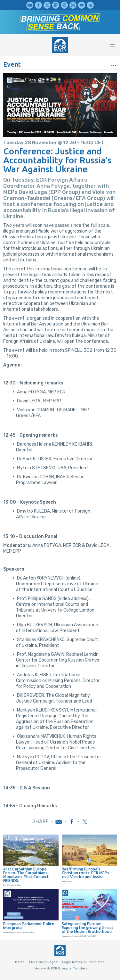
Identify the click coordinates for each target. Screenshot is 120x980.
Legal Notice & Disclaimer (83, 962)
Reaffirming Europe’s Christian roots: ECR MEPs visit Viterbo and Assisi (85, 873)
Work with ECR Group (52, 968)
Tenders (80, 968)
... (113, 63)
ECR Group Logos (43, 962)
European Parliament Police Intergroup (29, 926)
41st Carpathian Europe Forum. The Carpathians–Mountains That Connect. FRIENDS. (26, 875)
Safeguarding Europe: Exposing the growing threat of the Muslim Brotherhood (88, 928)
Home (20, 962)
